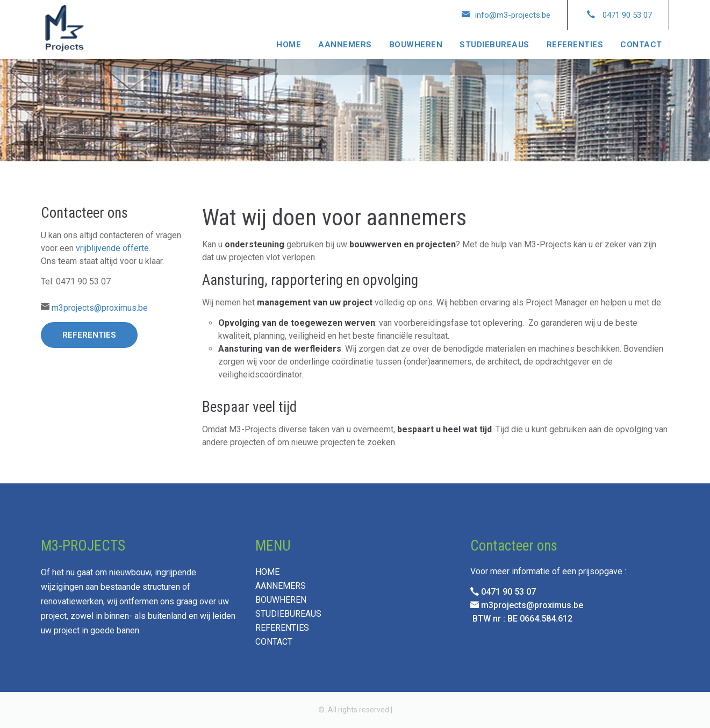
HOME (289, 45)
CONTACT (641, 45)
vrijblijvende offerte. (113, 248)
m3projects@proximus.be (100, 308)
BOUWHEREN (416, 45)
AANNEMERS (345, 45)
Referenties (89, 335)
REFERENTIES (575, 45)
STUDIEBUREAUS (494, 45)
